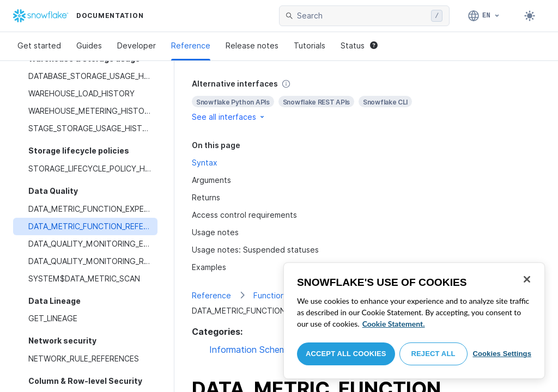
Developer (137, 45)
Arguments (211, 180)
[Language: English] (484, 16)
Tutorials (310, 45)
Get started (39, 45)
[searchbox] (362, 16)
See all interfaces (229, 117)
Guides (89, 45)
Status (359, 45)
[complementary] (366, 100)
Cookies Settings (502, 354)
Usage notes (215, 232)
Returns (206, 197)
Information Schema (250, 350)
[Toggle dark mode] (530, 16)
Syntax (205, 163)
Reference (191, 45)
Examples (209, 267)
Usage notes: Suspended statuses (255, 250)
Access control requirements (244, 215)
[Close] (527, 279)
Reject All (433, 354)
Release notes (252, 45)
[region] (414, 321)
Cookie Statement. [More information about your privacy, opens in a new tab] (394, 324)
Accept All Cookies (346, 354)
